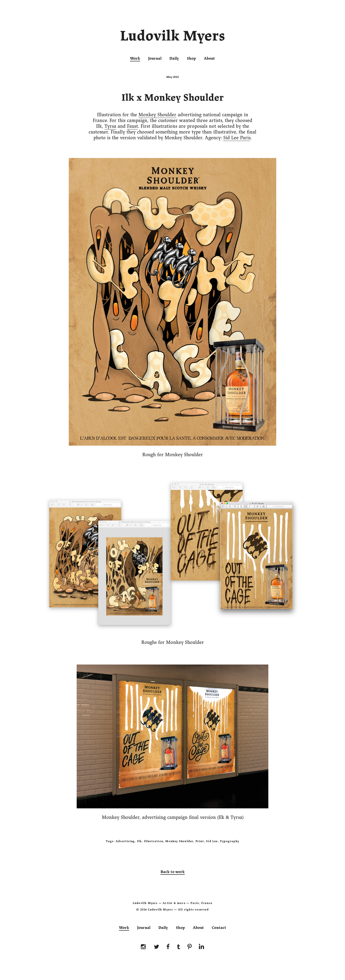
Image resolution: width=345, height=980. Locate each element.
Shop (191, 58)
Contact (219, 928)
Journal (155, 58)
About (209, 58)
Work (135, 58)
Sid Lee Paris (237, 138)
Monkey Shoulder (157, 115)
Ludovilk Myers (173, 37)
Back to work (173, 872)
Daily (174, 58)
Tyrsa (110, 126)
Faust (132, 126)
